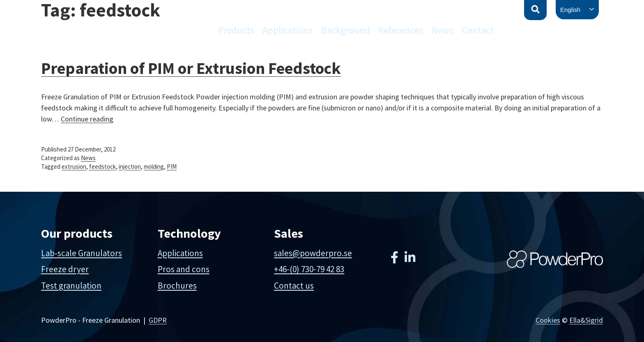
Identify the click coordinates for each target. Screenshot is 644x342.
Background (346, 30)
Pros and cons (184, 269)
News (443, 30)
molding (154, 166)
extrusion (74, 166)
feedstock (102, 166)
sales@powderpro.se (313, 253)
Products (236, 30)
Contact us (294, 286)
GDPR (158, 320)
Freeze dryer (65, 269)
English (570, 10)
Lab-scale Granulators (82, 253)
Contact (478, 30)
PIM (172, 166)
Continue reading (87, 119)
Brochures (177, 286)
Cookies (548, 320)
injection (130, 166)
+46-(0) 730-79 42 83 (309, 269)
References (401, 30)
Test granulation (71, 286)
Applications (288, 30)
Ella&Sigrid (586, 320)
